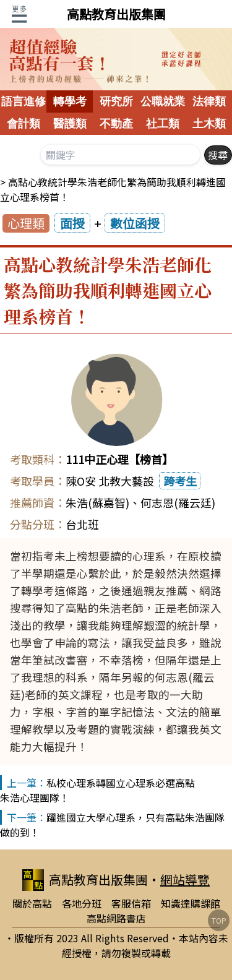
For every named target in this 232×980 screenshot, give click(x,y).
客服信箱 (131, 903)
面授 (72, 223)
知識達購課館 (191, 903)
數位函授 (135, 223)
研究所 (116, 101)
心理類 (26, 223)
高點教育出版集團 (116, 14)
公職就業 (163, 101)
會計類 (24, 124)
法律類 (209, 101)
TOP (219, 920)
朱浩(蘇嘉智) (97, 502)
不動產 (116, 124)
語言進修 (24, 101)
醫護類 (70, 124)
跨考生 (180, 481)
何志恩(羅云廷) (178, 502)
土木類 (209, 124)
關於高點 (32, 903)
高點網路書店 (116, 918)
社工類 (163, 124)
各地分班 (82, 903)
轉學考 (70, 101)
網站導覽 (185, 879)
